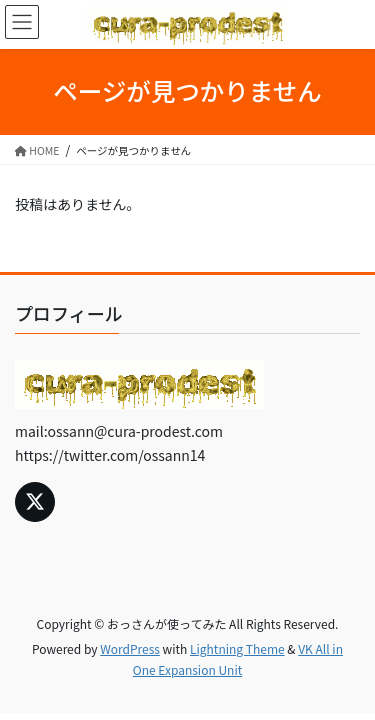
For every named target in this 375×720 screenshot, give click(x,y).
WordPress (130, 648)
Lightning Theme (237, 648)
